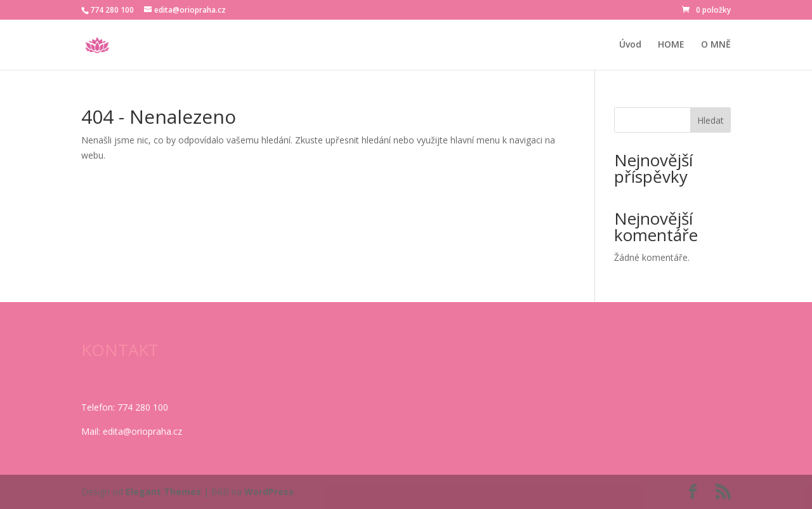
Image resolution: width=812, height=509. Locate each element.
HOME (671, 45)
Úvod (630, 45)
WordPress (269, 492)
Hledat (710, 120)
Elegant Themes (163, 492)
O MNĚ (716, 45)
